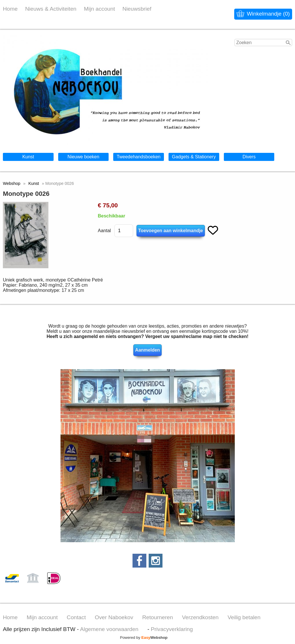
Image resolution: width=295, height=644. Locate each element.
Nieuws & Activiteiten (51, 9)
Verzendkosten (200, 617)
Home (10, 9)
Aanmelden (147, 350)
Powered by (144, 638)
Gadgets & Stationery (194, 157)
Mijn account (99, 9)
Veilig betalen (244, 617)
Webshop (12, 183)
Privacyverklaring (172, 629)
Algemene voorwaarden (109, 629)
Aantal (104, 231)
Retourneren (158, 617)
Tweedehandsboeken (139, 157)
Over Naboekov (114, 617)
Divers (249, 157)
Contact (76, 617)
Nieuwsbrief (137, 9)
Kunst (28, 157)
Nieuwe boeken (83, 157)
